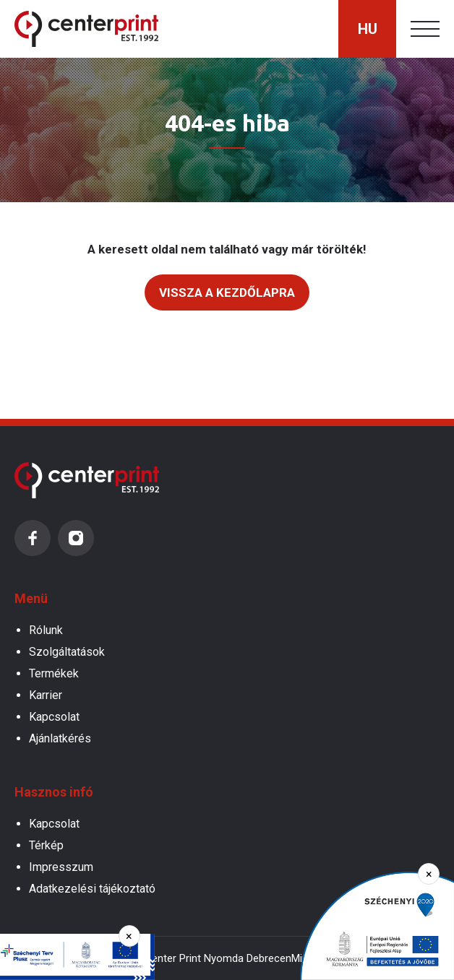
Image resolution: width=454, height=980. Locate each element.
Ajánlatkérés (60, 738)
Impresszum (61, 867)
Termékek (54, 673)
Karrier (46, 695)
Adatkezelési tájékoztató (92, 889)
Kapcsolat (54, 717)
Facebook (33, 538)
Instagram (76, 538)
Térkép (46, 845)
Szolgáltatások (67, 652)
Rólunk (46, 630)
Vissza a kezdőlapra (227, 292)
